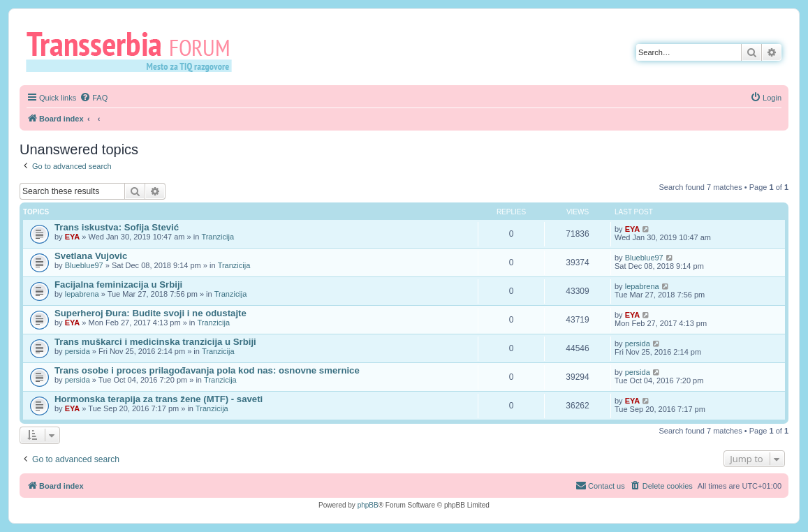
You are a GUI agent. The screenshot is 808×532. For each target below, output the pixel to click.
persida (78, 351)
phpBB (368, 505)
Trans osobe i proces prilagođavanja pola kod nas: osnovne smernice (207, 370)
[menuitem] (94, 98)
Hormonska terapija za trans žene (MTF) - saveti (159, 399)
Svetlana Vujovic (91, 256)
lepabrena (82, 294)
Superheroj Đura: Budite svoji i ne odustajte (150, 313)
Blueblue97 (84, 265)
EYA (73, 237)
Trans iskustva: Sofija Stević (117, 227)
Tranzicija (218, 237)
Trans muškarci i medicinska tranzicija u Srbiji (155, 342)
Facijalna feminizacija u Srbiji (118, 285)
